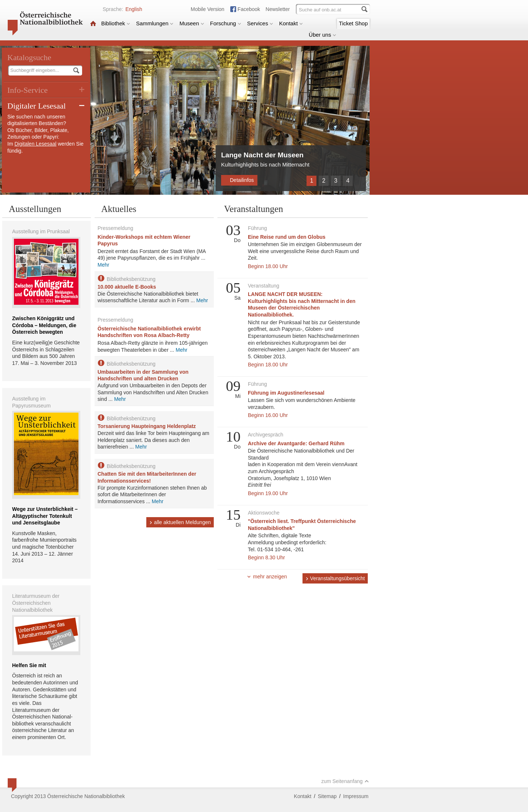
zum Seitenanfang (345, 781)
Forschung (226, 23)
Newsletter (278, 9)
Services (260, 23)
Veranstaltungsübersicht (335, 578)
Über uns (322, 35)
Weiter (359, 180)
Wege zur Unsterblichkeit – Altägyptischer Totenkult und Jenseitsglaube (45, 516)
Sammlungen (155, 23)
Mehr (103, 265)
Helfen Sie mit (29, 665)
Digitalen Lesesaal (35, 144)
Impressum (356, 796)
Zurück (301, 180)
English (134, 9)
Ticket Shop (353, 23)
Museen (192, 23)
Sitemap (327, 796)
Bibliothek (116, 23)
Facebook (249, 9)
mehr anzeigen (267, 577)
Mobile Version (208, 9)
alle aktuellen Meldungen (180, 522)
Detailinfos (239, 180)
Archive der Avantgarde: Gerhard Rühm (296, 443)
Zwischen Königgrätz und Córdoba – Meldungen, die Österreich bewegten (44, 325)
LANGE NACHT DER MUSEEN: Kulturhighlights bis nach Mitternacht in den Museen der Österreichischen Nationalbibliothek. (302, 304)
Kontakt (291, 23)
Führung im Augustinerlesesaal (286, 393)
